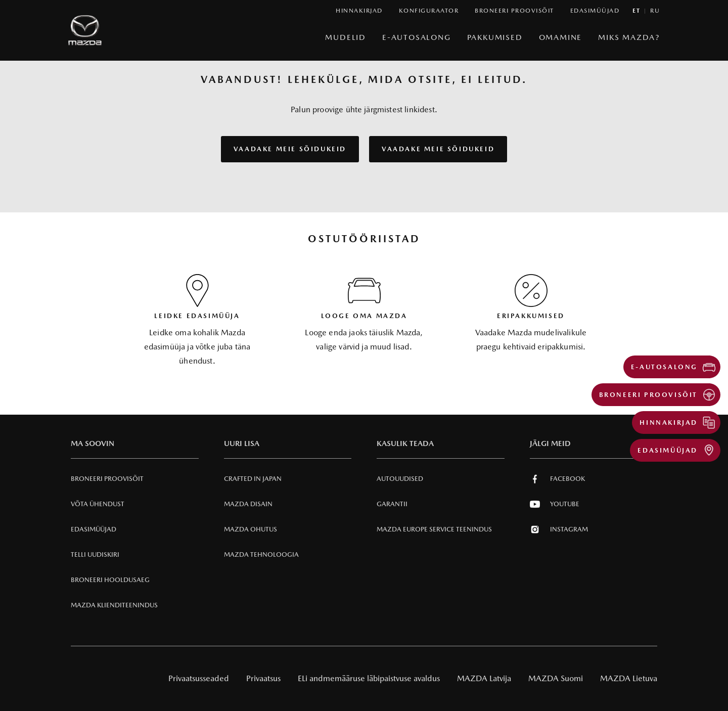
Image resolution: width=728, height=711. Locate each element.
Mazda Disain (248, 504)
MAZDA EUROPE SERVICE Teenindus (434, 529)
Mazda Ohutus (251, 529)
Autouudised (400, 479)
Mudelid (346, 37)
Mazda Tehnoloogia (261, 554)
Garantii (392, 504)
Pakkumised (495, 37)
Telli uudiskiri (95, 554)
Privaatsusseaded (199, 678)
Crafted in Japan (253, 479)
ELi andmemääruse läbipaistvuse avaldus (369, 678)
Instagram (559, 529)
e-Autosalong (417, 37)
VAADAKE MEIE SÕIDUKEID (290, 149)
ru (655, 11)
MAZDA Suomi (556, 678)
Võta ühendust (98, 504)
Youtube (555, 504)
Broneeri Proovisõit (107, 479)
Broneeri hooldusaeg (110, 580)
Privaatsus (263, 678)
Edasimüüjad (94, 529)
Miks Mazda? (629, 37)
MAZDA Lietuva (629, 678)
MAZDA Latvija (484, 678)
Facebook (557, 479)
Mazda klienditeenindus (114, 605)
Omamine (561, 37)
